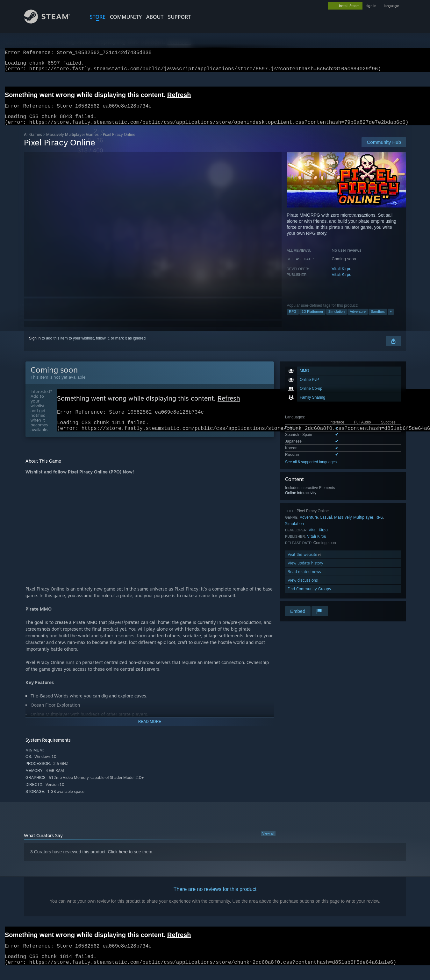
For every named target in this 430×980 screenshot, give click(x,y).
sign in (371, 6)
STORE (98, 17)
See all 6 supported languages (311, 470)
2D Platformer (312, 319)
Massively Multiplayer (354, 525)
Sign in (35, 346)
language (391, 6)
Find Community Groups (309, 596)
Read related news (304, 579)
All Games (33, 142)
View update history (305, 571)
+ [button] (391, 319)
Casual (326, 525)
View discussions (303, 588)
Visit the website (305, 562)
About (155, 17)
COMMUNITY (126, 17)
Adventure (358, 319)
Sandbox (378, 319)
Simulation (337, 319)
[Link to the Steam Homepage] (52, 22)
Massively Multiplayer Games (72, 142)
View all (268, 844)
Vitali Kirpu (341, 276)
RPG (293, 319)
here (123, 863)
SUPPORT (179, 17)
